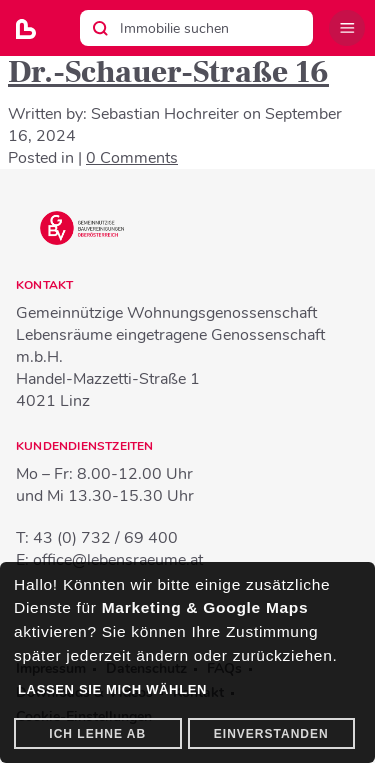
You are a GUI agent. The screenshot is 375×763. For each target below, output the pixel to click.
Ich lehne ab (97, 734)
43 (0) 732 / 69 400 (105, 538)
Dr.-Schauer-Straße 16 (168, 72)
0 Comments (132, 158)
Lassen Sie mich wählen (112, 689)
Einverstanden (271, 734)
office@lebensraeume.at (118, 560)
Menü (347, 28)
